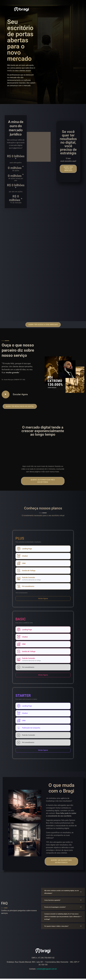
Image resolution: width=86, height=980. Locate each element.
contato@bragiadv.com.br (47, 970)
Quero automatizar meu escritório (43, 481)
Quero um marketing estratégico (61, 862)
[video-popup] (6, 394)
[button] (68, 169)
